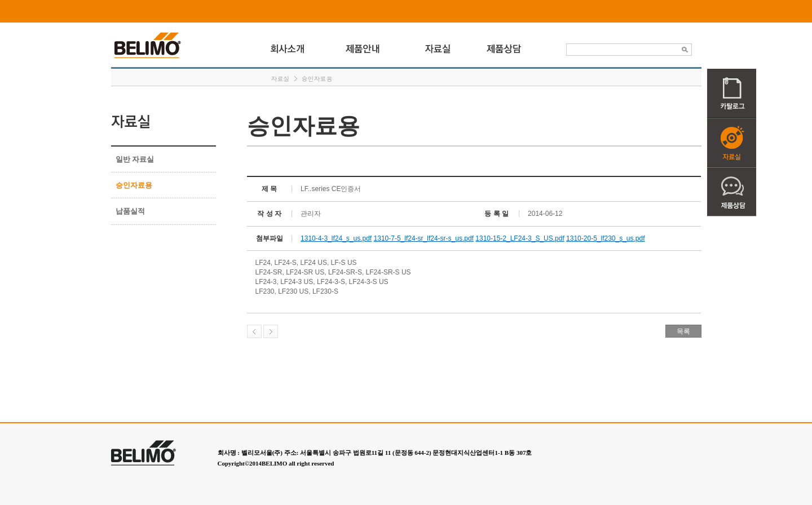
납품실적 (130, 211)
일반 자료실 (135, 159)
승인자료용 (317, 79)
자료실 (281, 79)
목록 (683, 331)
